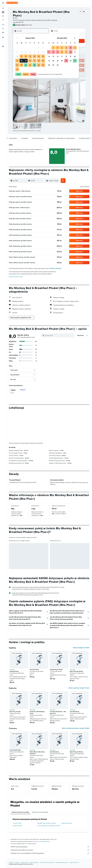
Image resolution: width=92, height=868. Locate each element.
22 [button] (39, 61)
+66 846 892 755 (18, 22)
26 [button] (26, 65)
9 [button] (43, 52)
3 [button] (17, 52)
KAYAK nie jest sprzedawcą (50, 817)
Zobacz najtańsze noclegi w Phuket (79, 658)
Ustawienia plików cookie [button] (16, 277)
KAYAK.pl (11, 832)
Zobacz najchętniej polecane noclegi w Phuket (76, 698)
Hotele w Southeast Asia (61, 832)
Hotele (17, 832)
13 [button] (30, 56)
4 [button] (22, 52)
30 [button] (43, 65)
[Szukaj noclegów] (3, 12)
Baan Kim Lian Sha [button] (15, 682)
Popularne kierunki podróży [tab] (40, 782)
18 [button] (22, 61)
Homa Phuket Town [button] (15, 720)
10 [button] (17, 56)
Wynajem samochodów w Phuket (47, 793)
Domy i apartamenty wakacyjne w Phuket (49, 796)
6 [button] (30, 52)
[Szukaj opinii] (59, 335)
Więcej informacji (56, 268)
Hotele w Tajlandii (34, 832)
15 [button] (39, 56)
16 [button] (43, 56)
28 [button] (34, 65)
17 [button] (17, 61)
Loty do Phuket (17, 793)
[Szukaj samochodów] (3, 16)
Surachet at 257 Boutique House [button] (37, 682)
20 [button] (30, 61)
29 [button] (39, 65)
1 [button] (39, 48)
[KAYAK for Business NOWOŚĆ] (3, 32)
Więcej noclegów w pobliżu (81, 618)
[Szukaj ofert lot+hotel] (3, 20)
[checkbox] (18, 391)
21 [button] (34, 61)
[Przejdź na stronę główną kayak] (12, 3)
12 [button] (26, 56)
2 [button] (43, 48)
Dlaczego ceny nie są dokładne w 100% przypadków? (50, 823)
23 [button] (43, 61)
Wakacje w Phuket (67, 793)
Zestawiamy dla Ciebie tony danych (50, 820)
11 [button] (21, 56)
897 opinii (29, 25)
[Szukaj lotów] (3, 8)
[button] (3, 3)
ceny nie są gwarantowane (43, 811)
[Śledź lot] (3, 29)
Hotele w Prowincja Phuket (47, 832)
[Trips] (3, 38)
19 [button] (26, 61)
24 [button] (17, 65)
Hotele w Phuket (18, 796)
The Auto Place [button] (34, 640)
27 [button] (30, 65)
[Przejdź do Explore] (3, 25)
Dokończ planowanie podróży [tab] (20, 782)
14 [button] (34, 56)
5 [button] (26, 52)
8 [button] (39, 52)
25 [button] (21, 65)
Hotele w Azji (24, 832)
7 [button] (34, 52)
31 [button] (17, 69)
